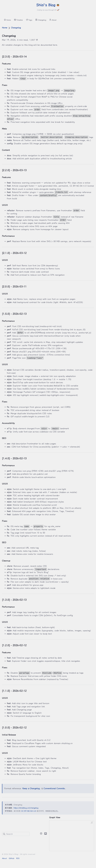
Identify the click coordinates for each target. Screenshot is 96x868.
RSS (18, 858)
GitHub (12, 858)
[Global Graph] (92, 822)
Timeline (18, 20)
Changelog (41, 20)
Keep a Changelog (31, 788)
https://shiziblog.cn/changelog (26, 808)
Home (7, 20)
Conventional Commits (55, 788)
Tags (29, 20)
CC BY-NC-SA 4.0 (29, 811)
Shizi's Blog (48, 5)
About (53, 20)
